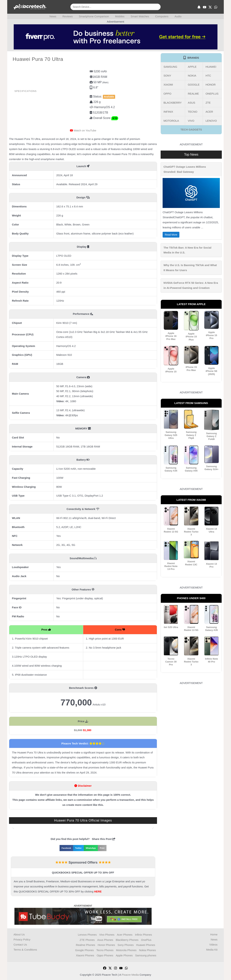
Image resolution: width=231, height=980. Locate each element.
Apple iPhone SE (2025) (212, 371)
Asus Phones (105, 939)
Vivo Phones (107, 934)
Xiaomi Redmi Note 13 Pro (171, 566)
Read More (171, 235)
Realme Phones (85, 945)
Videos (213, 945)
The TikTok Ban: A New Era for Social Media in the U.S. (187, 250)
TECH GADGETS (191, 130)
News (55, 16)
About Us (19, 934)
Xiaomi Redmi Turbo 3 (191, 531)
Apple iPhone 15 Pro (211, 335)
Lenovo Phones (87, 934)
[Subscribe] (199, 7)
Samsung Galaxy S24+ (211, 467)
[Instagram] (115, 967)
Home (214, 934)
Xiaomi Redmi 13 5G (171, 530)
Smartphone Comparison (95, 16)
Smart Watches (139, 16)
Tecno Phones (105, 950)
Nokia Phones (148, 950)
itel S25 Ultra (171, 627)
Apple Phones (124, 955)
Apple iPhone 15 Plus (191, 337)
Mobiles (120, 16)
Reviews (69, 16)
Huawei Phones (146, 945)
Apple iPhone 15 (171, 370)
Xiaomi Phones (85, 955)
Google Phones (84, 950)
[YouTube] (205, 7)
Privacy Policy (22, 939)
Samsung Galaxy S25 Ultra (171, 435)
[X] (210, 7)
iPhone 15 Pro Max (191, 369)
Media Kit (212, 950)
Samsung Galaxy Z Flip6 (191, 435)
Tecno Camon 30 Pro (171, 661)
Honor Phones (106, 945)
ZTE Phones (87, 939)
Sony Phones (126, 945)
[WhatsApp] (216, 7)
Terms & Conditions (25, 950)
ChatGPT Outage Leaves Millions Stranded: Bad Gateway (185, 169)
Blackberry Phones (127, 939)
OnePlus (147, 939)
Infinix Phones (144, 934)
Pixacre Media (130, 974)
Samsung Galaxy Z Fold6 (212, 436)
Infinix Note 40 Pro (211, 660)
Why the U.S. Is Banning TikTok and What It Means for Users (190, 268)
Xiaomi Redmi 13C (191, 563)
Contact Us (20, 945)
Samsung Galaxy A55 (191, 469)
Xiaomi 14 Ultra (211, 530)
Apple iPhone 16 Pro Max (171, 336)
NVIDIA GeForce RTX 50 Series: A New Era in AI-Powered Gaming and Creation (191, 285)
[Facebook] (105, 967)
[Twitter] (110, 967)
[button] (13, 827)
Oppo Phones (105, 955)
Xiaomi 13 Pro (211, 565)
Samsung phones (146, 955)
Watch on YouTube (85, 130)
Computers (160, 16)
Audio (176, 16)
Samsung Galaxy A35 (171, 469)
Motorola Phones (126, 950)
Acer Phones (125, 934)
